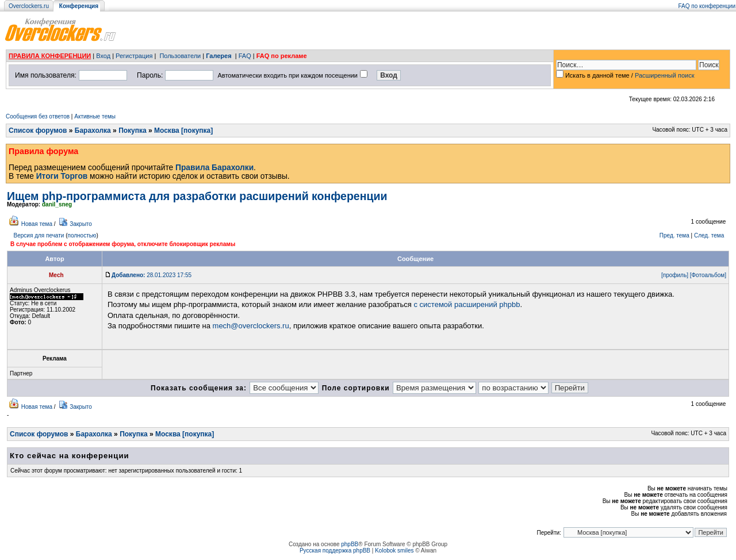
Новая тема (37, 224)
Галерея (218, 56)
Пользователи (180, 56)
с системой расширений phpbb (467, 304)
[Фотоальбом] (708, 275)
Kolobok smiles (394, 551)
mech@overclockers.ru (251, 326)
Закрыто (81, 224)
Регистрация (134, 56)
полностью (82, 235)
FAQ (245, 56)
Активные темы (95, 116)
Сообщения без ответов (38, 116)
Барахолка (93, 131)
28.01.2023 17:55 (152, 275)
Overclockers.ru (29, 6)
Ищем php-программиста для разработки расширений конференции (197, 196)
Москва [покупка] (183, 131)
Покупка (133, 131)
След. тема (709, 235)
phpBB (350, 544)
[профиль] (675, 275)
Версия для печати (39, 235)
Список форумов (38, 131)
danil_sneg (57, 204)
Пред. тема (674, 235)
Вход (103, 56)
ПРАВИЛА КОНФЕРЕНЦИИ (50, 56)
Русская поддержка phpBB (335, 551)
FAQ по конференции (707, 6)
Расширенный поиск (665, 75)
